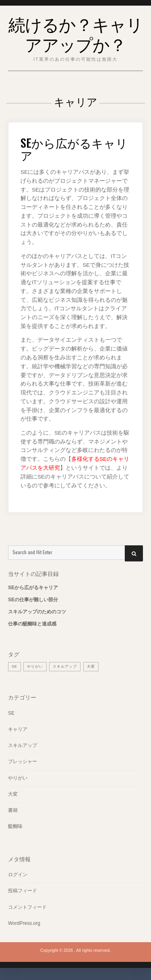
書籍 (13, 810)
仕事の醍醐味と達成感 (32, 624)
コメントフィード (27, 907)
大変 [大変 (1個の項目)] (91, 666)
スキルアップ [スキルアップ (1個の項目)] (65, 666)
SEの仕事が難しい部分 (33, 600)
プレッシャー (23, 761)
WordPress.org (24, 923)
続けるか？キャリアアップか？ (76, 33)
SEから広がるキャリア (74, 149)
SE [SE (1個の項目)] (14, 666)
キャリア (18, 729)
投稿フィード (23, 891)
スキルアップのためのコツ (37, 612)
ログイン (18, 875)
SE (11, 713)
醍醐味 (15, 826)
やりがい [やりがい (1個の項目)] (35, 666)
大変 (13, 794)
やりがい (18, 778)
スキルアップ (23, 745)
